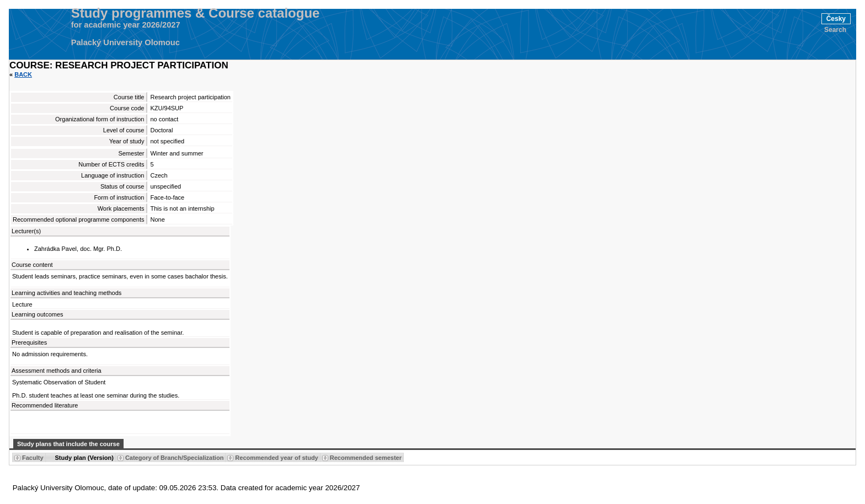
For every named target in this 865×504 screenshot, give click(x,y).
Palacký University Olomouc (126, 42)
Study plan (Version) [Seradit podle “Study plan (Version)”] (84, 458)
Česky (836, 19)
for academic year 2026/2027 (126, 25)
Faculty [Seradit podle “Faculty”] (33, 458)
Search (835, 30)
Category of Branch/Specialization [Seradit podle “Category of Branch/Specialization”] (174, 458)
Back (23, 74)
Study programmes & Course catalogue (196, 13)
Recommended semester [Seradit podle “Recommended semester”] (366, 458)
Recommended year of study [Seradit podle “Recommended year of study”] (276, 458)
